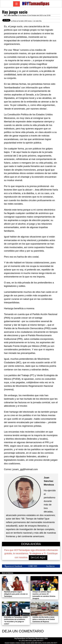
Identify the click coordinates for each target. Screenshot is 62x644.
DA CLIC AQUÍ (38, 558)
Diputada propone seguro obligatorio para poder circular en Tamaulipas (16, 594)
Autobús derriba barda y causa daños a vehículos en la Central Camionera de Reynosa (44, 619)
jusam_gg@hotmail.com (25, 469)
